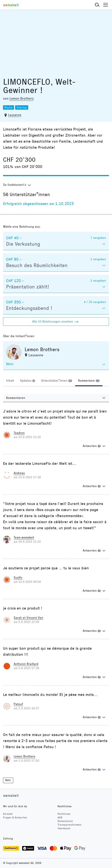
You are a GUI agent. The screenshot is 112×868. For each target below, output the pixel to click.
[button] (97, 5)
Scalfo (18, 578)
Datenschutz (65, 821)
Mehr (8, 780)
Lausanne (15, 115)
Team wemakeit (24, 537)
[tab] (10, 381)
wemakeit (11, 795)
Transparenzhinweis (69, 825)
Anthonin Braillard (26, 664)
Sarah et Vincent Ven (28, 618)
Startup (22, 107)
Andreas (19, 473)
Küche (9, 107)
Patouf (18, 704)
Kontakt (8, 814)
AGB (60, 818)
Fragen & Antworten (15, 818)
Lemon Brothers (22, 98)
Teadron (19, 433)
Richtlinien (64, 814)
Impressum (64, 828)
